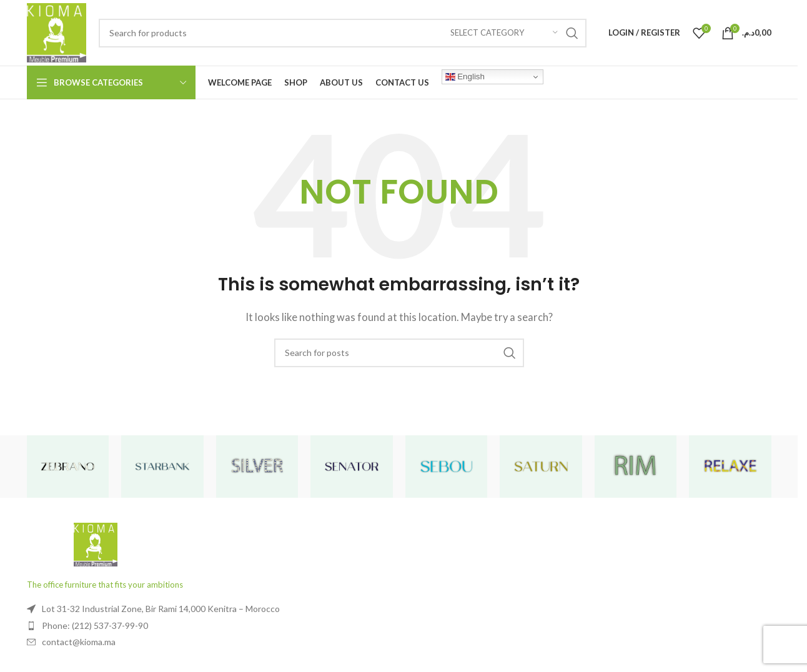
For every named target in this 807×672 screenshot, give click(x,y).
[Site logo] (57, 31)
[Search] (343, 33)
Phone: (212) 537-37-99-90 (95, 625)
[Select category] (504, 33)
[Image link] (96, 543)
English (465, 77)
